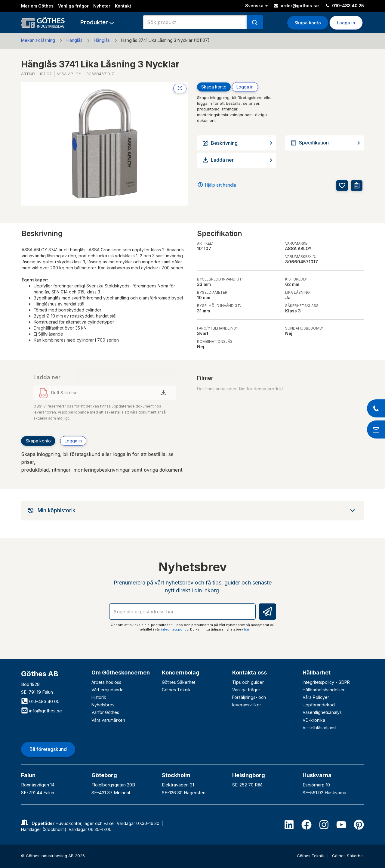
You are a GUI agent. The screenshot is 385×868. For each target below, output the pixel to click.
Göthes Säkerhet (179, 682)
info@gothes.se (42, 711)
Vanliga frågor (73, 6)
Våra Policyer (316, 697)
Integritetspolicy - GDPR (326, 682)
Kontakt (123, 6)
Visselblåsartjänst (320, 728)
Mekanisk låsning (38, 40)
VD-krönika (314, 720)
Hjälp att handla (220, 185)
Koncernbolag (181, 673)
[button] (97, 22)
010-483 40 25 (345, 6)
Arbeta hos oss (106, 682)
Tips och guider (248, 682)
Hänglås (74, 40)
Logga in (346, 23)
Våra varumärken (108, 720)
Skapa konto (308, 23)
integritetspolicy (175, 629)
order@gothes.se (296, 6)
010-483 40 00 (40, 701)
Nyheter (102, 6)
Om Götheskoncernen (121, 673)
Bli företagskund (48, 749)
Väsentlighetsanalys (322, 712)
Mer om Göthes (37, 6)
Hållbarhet (317, 673)
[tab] (192, 510)
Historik (99, 697)
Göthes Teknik (176, 690)
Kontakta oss (249, 673)
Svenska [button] (256, 6)
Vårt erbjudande (108, 690)
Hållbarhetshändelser (324, 690)
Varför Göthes (105, 712)
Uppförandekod (319, 705)
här (247, 629)
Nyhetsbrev (103, 705)
